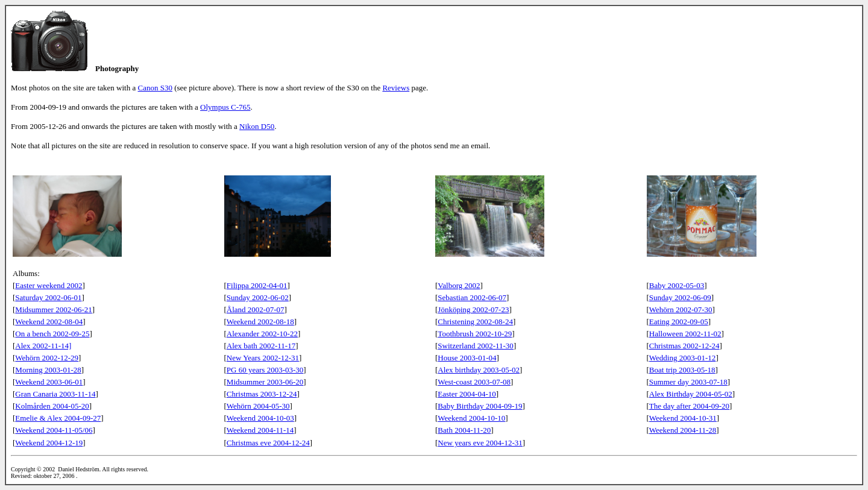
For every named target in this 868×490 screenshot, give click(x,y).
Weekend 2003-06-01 (49, 382)
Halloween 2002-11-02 (685, 334)
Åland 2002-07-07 (256, 309)
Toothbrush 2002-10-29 (475, 334)
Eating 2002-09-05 (679, 322)
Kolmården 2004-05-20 (52, 406)
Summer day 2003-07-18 (688, 382)
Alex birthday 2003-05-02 (479, 370)
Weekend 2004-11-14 (260, 430)
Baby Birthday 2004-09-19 (480, 406)
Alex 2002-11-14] (43, 346)
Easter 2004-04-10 (467, 394)
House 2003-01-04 (467, 358)
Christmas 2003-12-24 (262, 394)
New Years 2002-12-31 (263, 358)
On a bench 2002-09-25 (52, 334)
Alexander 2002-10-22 (262, 334)
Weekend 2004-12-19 (49, 443)
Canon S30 (155, 88)
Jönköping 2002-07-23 (473, 309)
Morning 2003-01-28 (48, 370)
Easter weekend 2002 (49, 285)
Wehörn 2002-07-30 (681, 309)
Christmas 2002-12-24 (684, 346)
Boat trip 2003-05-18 (682, 370)
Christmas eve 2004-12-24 (268, 443)
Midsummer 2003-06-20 (265, 382)
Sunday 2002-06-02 (258, 297)
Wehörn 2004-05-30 (258, 406)
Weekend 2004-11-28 (683, 430)
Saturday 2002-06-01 (48, 297)
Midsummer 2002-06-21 (53, 309)
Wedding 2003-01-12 (683, 358)
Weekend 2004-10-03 (260, 418)
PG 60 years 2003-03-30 (265, 370)
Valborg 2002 (459, 285)
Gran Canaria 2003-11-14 (55, 394)
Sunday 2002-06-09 (680, 297)
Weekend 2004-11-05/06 (54, 430)
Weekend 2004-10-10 (471, 418)
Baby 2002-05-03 (677, 285)
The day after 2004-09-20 (689, 406)
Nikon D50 (257, 126)
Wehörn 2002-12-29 (47, 358)
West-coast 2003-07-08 (474, 382)
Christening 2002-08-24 (475, 322)
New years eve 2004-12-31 (480, 443)
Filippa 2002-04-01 (257, 285)
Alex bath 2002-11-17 (261, 346)
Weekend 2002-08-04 (49, 322)
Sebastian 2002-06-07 (472, 297)
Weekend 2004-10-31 (683, 418)
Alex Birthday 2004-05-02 (691, 394)
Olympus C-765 (225, 107)
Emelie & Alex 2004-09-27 (58, 418)
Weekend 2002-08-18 (260, 322)
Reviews (396, 88)
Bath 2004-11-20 (464, 430)
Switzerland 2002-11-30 (476, 346)
